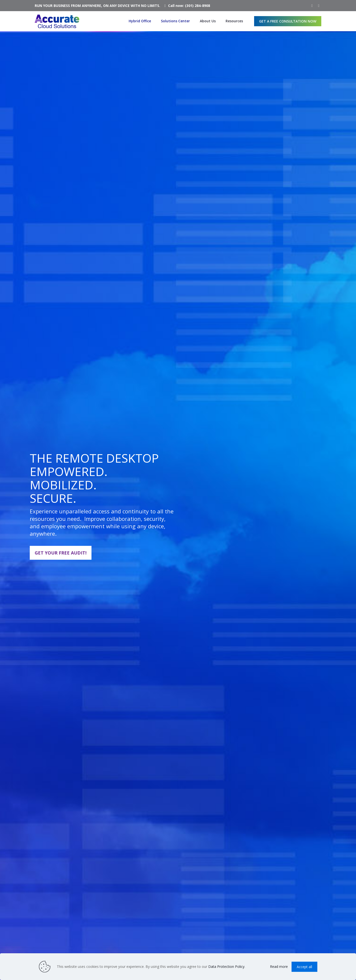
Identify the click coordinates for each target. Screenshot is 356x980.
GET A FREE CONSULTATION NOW (288, 21)
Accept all (304, 967)
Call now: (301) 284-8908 (189, 6)
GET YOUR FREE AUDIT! (61, 553)
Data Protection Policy (226, 967)
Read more (279, 967)
